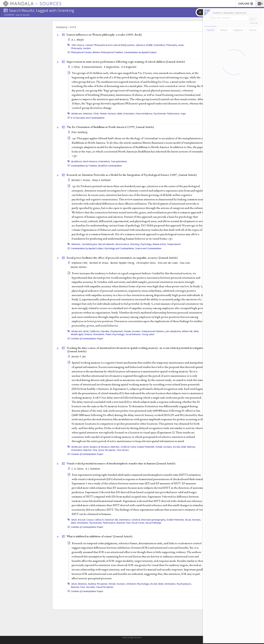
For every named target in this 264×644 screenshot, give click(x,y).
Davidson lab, (112, 520)
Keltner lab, (188, 331)
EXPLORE (246, 4)
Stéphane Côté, (80, 263)
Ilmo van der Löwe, (168, 263)
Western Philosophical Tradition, (108, 52)
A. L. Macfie (78, 40)
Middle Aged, (77, 334)
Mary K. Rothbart (102, 180)
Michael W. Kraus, (99, 263)
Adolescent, (77, 114)
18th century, (78, 45)
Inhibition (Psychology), (138, 584)
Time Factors (123, 450)
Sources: (9, 15)
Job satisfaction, (173, 331)
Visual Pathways (154, 523)
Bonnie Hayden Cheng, (123, 263)
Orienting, (135, 244)
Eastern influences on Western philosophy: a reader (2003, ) (104, 35)
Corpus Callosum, (95, 520)
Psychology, (146, 244)
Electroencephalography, (154, 520)
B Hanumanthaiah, (92, 67)
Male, (120, 114)
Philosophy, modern (81, 48)
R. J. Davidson (93, 469)
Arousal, (82, 520)
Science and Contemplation (148, 248)
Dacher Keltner (79, 267)
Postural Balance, (144, 114)
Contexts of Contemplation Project (87, 338)
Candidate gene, (90, 244)
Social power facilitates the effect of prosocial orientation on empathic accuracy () (122, 258)
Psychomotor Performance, (167, 114)
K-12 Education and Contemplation (88, 118)
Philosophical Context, (81, 52)
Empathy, (105, 331)
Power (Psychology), (115, 334)
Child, (96, 114)
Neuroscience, (122, 244)
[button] (260, 4)
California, (95, 331)
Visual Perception (105, 587)
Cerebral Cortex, (129, 447)
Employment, (117, 331)
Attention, (88, 114)
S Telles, (76, 67)
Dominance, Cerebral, (130, 520)
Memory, (191, 447)
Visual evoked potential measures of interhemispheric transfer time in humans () (121, 463)
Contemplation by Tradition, (84, 166)
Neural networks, (107, 244)
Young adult (148, 334)
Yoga (183, 114)
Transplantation (119, 161)
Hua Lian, (185, 263)
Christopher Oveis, (147, 263)
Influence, (141, 45)
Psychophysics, (184, 584)
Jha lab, (177, 447)
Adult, (86, 331)
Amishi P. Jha (79, 357)
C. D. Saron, (78, 469)
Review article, (159, 244)
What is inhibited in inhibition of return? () (99, 536)
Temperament (174, 244)
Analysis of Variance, (100, 447)
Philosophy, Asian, (175, 45)
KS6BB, (150, 45)
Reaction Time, (91, 450)
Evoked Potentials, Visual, (179, 520)
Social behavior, (134, 334)
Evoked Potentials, (146, 447)
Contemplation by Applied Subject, (87, 248)
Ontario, (88, 334)
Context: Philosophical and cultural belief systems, (110, 45)
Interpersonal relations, (153, 331)
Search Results (23, 15)
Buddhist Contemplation (110, 166)
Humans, (112, 114)
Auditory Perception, (98, 584)
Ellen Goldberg (79, 132)
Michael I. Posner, (81, 180)
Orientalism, (160, 45)
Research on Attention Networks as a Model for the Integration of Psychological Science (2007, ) (132, 175)
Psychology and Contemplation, (119, 248)
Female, (103, 114)
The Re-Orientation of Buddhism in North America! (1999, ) (110, 127)
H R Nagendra (129, 67)
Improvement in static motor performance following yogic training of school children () (126, 62)
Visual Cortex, (138, 523)
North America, (90, 161)
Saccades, (91, 587)
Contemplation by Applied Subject (140, 52)
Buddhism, (77, 161)
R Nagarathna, (112, 67)
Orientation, (129, 114)
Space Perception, (107, 450)
